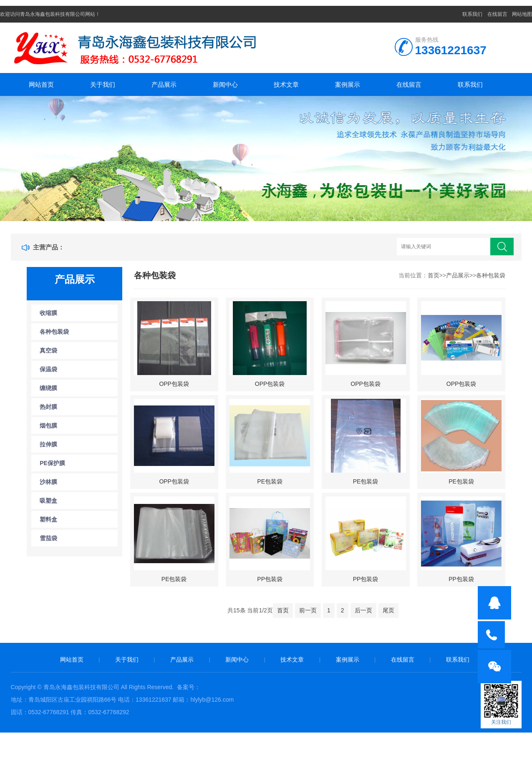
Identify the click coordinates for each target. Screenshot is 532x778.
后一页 (363, 610)
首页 (434, 275)
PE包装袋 (270, 481)
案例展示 (348, 84)
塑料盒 (48, 519)
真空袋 (48, 350)
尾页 (388, 610)
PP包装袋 (270, 579)
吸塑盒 (48, 501)
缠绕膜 (48, 388)
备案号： (189, 687)
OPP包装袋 (174, 384)
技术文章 (286, 84)
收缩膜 (48, 313)
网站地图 (522, 14)
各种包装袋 (54, 332)
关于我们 (103, 84)
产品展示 (164, 84)
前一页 (308, 610)
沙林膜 (48, 482)
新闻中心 (225, 84)
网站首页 (41, 84)
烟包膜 (48, 426)
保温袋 (48, 369)
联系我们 (472, 14)
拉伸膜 (48, 444)
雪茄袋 (48, 538)
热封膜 (48, 407)
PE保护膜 (52, 463)
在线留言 (497, 14)
